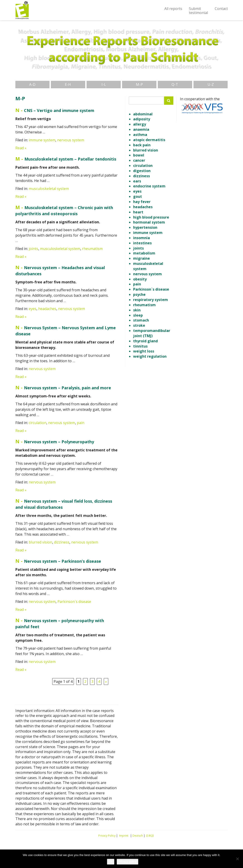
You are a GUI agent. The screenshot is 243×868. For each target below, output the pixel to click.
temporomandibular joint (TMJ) (152, 333)
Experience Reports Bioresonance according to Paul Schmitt (22, 10)
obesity (140, 279)
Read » (21, 148)
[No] (237, 859)
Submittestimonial (198, 11)
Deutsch (138, 836)
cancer (139, 160)
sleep (138, 315)
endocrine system (149, 186)
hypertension (145, 227)
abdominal (143, 114)
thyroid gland (145, 341)
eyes (33, 309)
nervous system (71, 140)
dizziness (62, 542)
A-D (32, 84)
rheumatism (92, 249)
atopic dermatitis (149, 140)
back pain (142, 145)
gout (138, 196)
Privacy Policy (107, 836)
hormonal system (149, 222)
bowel (139, 155)
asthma (140, 135)
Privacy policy (127, 862)
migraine (142, 258)
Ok (111, 862)
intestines (142, 243)
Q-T (175, 84)
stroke (139, 325)
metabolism (144, 253)
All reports (173, 9)
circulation (38, 423)
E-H (68, 84)
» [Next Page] (106, 681)
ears (137, 181)
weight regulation (150, 356)
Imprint (124, 836)
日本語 (150, 836)
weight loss (144, 351)
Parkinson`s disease (74, 602)
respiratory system (151, 300)
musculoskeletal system (49, 189)
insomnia (142, 238)
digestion (142, 171)
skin (137, 310)
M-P (139, 84)
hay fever (142, 202)
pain (81, 423)
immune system (42, 140)
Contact (221, 9)
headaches (47, 309)
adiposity (142, 119)
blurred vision (40, 542)
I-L (104, 84)
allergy (140, 124)
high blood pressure (151, 217)
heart (138, 212)
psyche (139, 294)
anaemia (141, 129)
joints (33, 249)
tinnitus (140, 346)
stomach (141, 320)
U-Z (211, 84)
